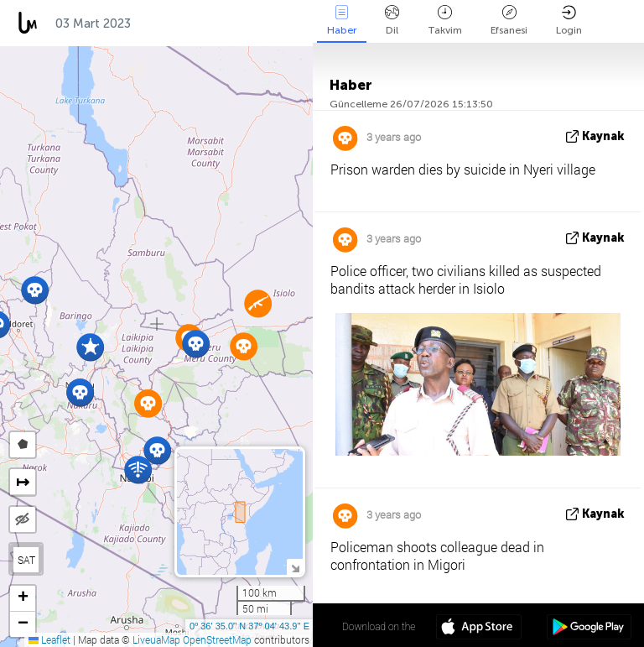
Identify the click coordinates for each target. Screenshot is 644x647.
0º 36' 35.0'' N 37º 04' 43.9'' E (249, 626)
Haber (342, 21)
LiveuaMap (156, 639)
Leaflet (49, 639)
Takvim (445, 21)
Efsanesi (509, 21)
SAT (26, 560)
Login (569, 21)
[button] (35, 290)
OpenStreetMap (217, 639)
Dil (392, 21)
